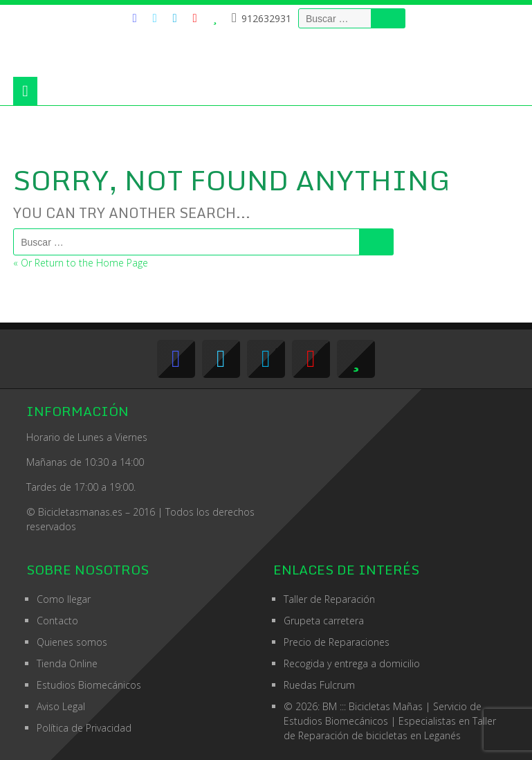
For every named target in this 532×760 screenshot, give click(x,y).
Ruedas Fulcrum (319, 685)
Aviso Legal (61, 706)
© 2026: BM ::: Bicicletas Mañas (383, 706)
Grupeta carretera (324, 621)
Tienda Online (67, 663)
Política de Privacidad (84, 728)
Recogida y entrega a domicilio (352, 663)
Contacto (57, 621)
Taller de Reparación (329, 599)
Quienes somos (72, 642)
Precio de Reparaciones (337, 642)
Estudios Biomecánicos (89, 685)
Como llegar (64, 599)
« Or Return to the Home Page (81, 263)
